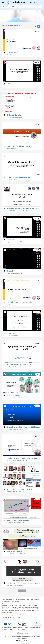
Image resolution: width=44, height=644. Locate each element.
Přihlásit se (34, 2)
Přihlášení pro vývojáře (22, 641)
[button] (3, 2)
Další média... (22, 591)
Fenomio (16, 637)
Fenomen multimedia (22, 638)
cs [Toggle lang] (40, 2)
